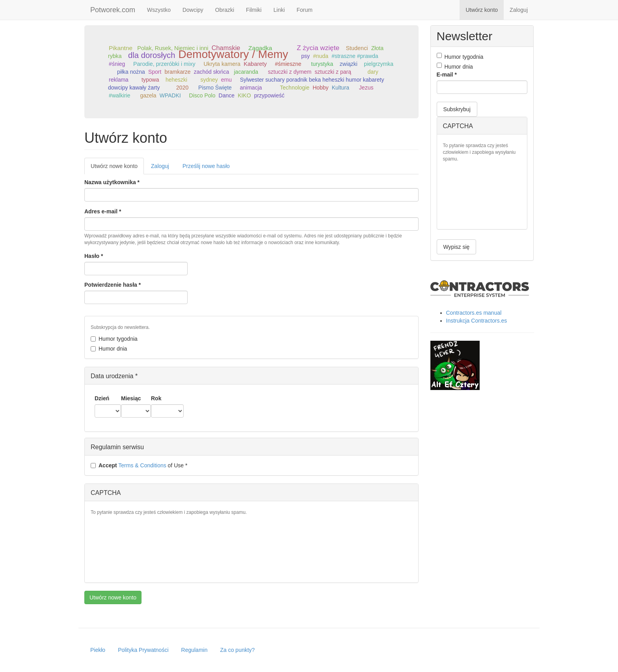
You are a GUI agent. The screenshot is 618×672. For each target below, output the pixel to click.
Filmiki (254, 10)
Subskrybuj (457, 109)
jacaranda (246, 72)
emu (226, 80)
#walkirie (119, 95)
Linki (279, 10)
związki (349, 64)
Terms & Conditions (142, 465)
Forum (305, 10)
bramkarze (177, 72)
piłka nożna (131, 72)
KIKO (244, 95)
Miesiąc (131, 398)
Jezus (366, 88)
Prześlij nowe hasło (206, 166)
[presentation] (123, 548)
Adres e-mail (103, 211)
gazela (148, 95)
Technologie (295, 88)
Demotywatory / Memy (234, 54)
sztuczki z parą (333, 72)
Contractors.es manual (474, 313)
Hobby (320, 88)
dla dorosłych (152, 55)
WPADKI (170, 95)
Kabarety (255, 64)
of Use (139, 465)
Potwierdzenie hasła (113, 285)
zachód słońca (212, 72)
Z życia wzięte (318, 48)
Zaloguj (519, 10)
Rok (156, 398)
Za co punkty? (237, 650)
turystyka (322, 64)
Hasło (94, 256)
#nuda (321, 56)
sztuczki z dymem (290, 72)
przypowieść (269, 95)
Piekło (98, 650)
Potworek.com (113, 10)
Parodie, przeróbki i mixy (164, 64)
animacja (251, 88)
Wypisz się (457, 247)
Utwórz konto (482, 10)
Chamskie (226, 48)
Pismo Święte (215, 88)
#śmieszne (288, 64)
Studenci (357, 48)
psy (305, 56)
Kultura (341, 88)
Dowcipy (193, 10)
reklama (119, 80)
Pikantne (121, 48)
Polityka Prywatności (143, 650)
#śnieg (117, 64)
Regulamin (195, 650)
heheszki (176, 80)
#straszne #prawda (355, 56)
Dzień (102, 398)
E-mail (447, 75)
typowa (150, 80)
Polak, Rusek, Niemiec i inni (173, 48)
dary (373, 72)
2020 (182, 88)
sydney (209, 80)
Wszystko (159, 10)
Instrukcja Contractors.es (477, 321)
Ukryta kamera (222, 64)
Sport (155, 72)
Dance (227, 95)
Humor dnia (109, 349)
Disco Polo (202, 95)
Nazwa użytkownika (112, 182)
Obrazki (225, 10)
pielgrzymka (379, 64)
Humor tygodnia (114, 339)
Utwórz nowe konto (117, 168)
